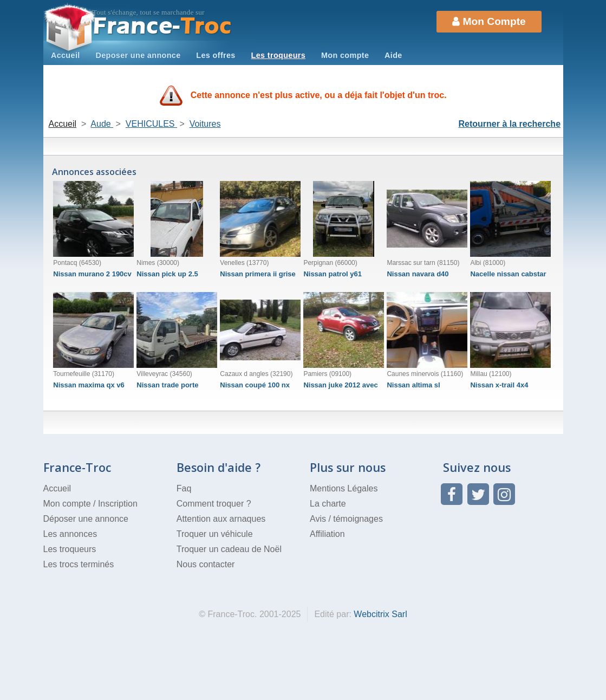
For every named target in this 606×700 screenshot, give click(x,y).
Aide (393, 55)
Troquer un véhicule (215, 534)
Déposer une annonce (86, 519)
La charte (328, 504)
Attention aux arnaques (221, 519)
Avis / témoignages (346, 519)
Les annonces (70, 534)
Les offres (216, 55)
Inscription (118, 504)
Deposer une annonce (138, 55)
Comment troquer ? (214, 504)
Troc (162, 26)
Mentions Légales (344, 488)
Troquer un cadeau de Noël (229, 549)
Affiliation (327, 534)
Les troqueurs (279, 55)
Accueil (66, 55)
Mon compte (345, 55)
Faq (184, 488)
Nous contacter (206, 564)
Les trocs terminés (79, 564)
